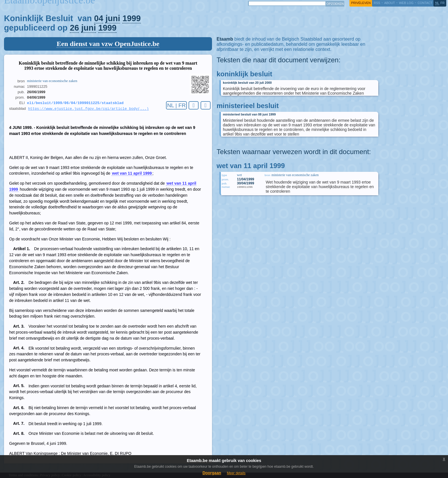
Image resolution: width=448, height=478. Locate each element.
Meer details (236, 473)
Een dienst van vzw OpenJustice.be (108, 44)
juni (113, 18)
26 (74, 28)
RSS (377, 3)
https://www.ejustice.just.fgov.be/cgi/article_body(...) (88, 109)
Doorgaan (212, 473)
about (390, 3)
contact (425, 3)
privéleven (361, 3)
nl (437, 3)
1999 (131, 18)
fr (443, 3)
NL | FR (176, 105)
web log (406, 3)
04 (99, 18)
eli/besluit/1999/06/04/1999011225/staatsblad (75, 103)
